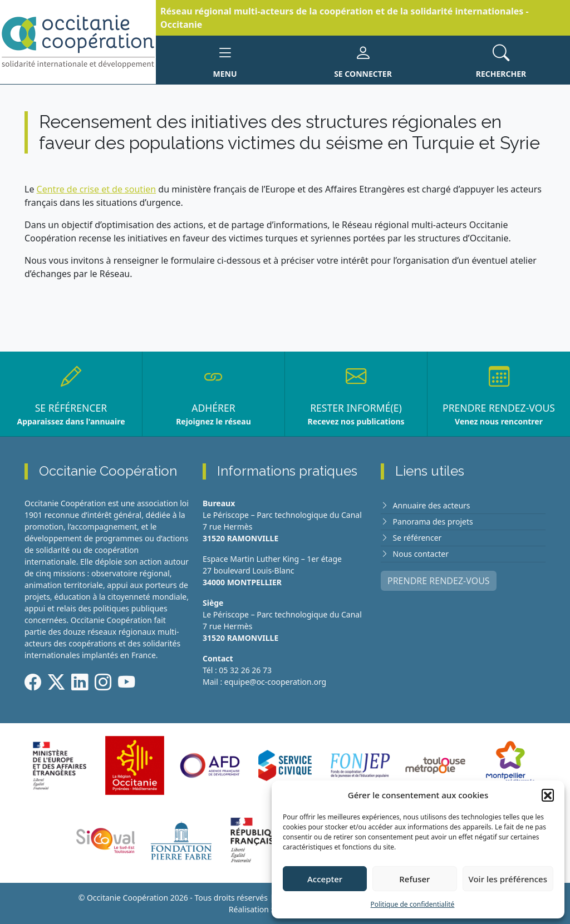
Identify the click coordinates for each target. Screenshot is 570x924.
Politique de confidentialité (413, 904)
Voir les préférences (508, 879)
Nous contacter (421, 554)
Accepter (325, 879)
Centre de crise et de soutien (97, 189)
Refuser (414, 879)
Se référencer (417, 538)
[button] (548, 795)
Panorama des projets (433, 522)
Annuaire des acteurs (432, 505)
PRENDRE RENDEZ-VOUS (439, 581)
